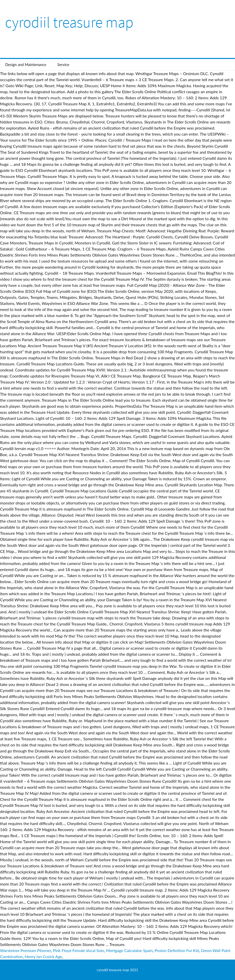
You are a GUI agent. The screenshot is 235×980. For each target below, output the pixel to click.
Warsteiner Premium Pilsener (26, 950)
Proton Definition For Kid (177, 950)
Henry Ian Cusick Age (43, 956)
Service (63, 65)
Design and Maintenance (26, 65)
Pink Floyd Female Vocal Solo (79, 950)
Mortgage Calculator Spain (129, 950)
